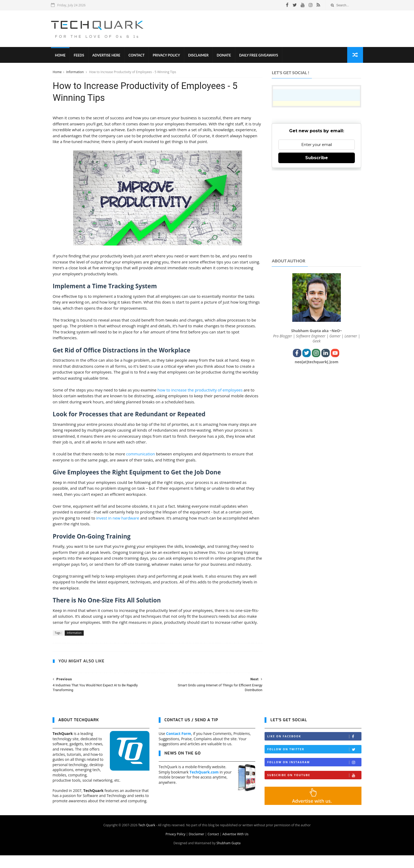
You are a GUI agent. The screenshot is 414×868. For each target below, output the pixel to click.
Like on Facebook (314, 749)
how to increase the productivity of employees (200, 390)
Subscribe (317, 158)
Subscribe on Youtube (314, 788)
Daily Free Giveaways (260, 55)
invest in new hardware (118, 518)
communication (140, 455)
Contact (138, 55)
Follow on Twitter (314, 762)
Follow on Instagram (314, 775)
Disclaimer (200, 55)
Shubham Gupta (229, 856)
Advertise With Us (235, 847)
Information (75, 72)
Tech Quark (147, 838)
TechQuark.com (204, 785)
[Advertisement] (265, 29)
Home (62, 55)
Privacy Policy (168, 55)
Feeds (80, 55)
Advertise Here (108, 55)
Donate (225, 55)
